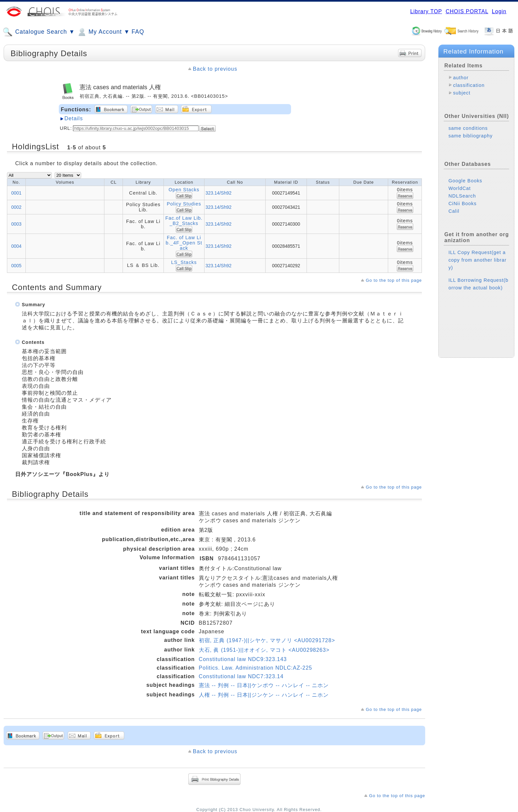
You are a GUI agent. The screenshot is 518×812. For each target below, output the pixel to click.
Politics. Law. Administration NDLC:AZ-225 (256, 668)
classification (469, 85)
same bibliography (470, 136)
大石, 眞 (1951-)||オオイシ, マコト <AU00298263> (264, 650)
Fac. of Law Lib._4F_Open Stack (184, 243)
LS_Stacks (184, 262)
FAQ (138, 32)
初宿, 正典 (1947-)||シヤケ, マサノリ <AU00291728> (267, 640)
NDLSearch (462, 196)
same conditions (468, 128)
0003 (16, 224)
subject (462, 93)
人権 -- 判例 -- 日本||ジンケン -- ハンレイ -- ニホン (264, 695)
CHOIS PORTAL (467, 11)
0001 (16, 193)
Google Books (465, 181)
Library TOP (426, 11)
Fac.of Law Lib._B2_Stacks (184, 221)
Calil (454, 211)
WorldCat (460, 188)
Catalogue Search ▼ (39, 32)
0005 (16, 266)
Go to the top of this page (394, 280)
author (461, 78)
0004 (16, 246)
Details (74, 118)
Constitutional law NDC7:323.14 (241, 676)
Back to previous (215, 69)
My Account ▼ (103, 32)
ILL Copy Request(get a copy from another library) (477, 260)
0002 (16, 207)
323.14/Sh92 (219, 193)
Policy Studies (184, 204)
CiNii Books (462, 203)
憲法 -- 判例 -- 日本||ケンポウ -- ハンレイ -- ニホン (264, 685)
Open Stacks (184, 190)
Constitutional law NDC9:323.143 (243, 659)
